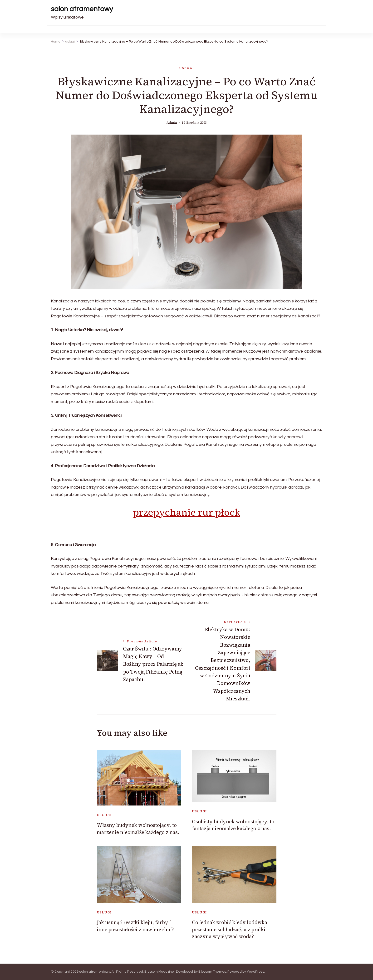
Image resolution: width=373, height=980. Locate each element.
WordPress (256, 972)
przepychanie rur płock (187, 512)
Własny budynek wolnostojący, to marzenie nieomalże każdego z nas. (138, 829)
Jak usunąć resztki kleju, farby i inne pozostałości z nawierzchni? (135, 926)
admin (172, 123)
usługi (187, 68)
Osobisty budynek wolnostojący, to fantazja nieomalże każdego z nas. (233, 825)
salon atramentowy (82, 9)
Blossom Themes (212, 972)
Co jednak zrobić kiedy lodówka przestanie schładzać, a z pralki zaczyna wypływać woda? (230, 929)
